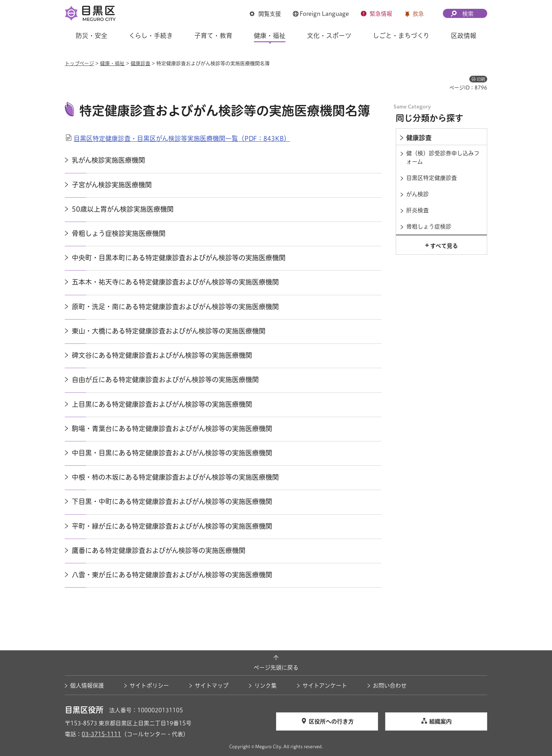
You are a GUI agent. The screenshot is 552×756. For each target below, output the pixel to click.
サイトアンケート (325, 686)
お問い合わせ (390, 686)
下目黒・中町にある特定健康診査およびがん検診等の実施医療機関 (172, 501)
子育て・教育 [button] (213, 36)
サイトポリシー (149, 686)
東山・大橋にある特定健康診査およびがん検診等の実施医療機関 (169, 331)
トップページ (79, 63)
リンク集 (265, 686)
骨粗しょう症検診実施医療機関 (119, 233)
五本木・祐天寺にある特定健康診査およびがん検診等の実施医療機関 (175, 282)
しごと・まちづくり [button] (401, 36)
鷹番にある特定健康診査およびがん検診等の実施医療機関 (159, 550)
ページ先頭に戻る (276, 668)
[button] (265, 14)
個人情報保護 (87, 686)
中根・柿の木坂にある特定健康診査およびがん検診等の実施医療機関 (175, 477)
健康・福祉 (112, 63)
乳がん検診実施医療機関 (108, 160)
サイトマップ (212, 686)
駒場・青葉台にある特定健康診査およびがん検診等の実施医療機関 (172, 429)
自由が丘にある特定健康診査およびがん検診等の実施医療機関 (165, 380)
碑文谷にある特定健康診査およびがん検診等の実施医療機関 (162, 355)
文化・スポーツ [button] (329, 36)
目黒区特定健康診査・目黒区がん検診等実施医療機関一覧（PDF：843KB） (182, 138)
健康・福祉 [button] (270, 36)
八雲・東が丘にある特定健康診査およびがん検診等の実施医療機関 (172, 575)
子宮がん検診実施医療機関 (112, 185)
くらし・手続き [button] (151, 36)
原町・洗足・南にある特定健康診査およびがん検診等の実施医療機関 (175, 307)
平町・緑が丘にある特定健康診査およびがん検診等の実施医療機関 (172, 526)
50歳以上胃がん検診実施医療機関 (123, 209)
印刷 (481, 79)
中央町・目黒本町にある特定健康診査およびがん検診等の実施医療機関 (179, 258)
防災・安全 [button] (92, 36)
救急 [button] (418, 14)
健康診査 (140, 63)
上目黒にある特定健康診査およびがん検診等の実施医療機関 (162, 404)
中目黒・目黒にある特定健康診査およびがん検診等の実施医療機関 (172, 453)
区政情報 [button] (464, 36)
